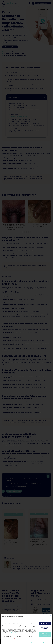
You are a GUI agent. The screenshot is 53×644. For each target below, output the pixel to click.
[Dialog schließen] (51, 615)
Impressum (45, 642)
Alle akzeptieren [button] (45, 624)
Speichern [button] (45, 620)
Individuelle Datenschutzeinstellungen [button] (45, 634)
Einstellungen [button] (8, 634)
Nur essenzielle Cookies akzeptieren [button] (45, 629)
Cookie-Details (9, 642)
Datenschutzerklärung (17, 633)
